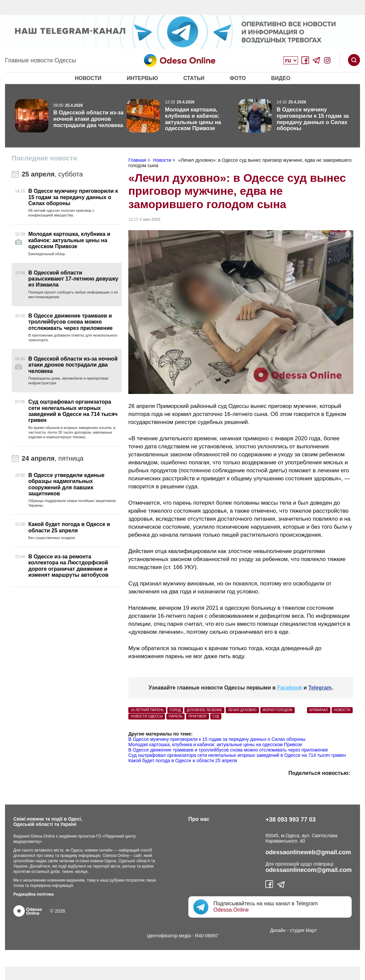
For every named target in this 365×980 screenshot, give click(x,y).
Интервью (142, 78)
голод (175, 710)
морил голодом (277, 710)
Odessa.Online (231, 910)
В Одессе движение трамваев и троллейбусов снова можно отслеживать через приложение (228, 750)
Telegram (320, 688)
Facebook (289, 688)
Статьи (194, 78)
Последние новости (44, 158)
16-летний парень (147, 710)
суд (216, 716)
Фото (238, 78)
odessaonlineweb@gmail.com (308, 852)
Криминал (319, 710)
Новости (88, 78)
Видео (281, 78)
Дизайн (278, 930)
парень (175, 716)
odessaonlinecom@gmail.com (308, 870)
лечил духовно (242, 710)
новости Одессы (147, 716)
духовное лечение (204, 710)
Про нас (199, 819)
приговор (197, 716)
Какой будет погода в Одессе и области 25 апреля (183, 761)
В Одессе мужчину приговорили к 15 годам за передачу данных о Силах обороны (217, 739)
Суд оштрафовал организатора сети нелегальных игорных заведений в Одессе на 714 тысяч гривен (237, 755)
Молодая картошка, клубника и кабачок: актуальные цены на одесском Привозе (215, 745)
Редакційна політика (33, 894)
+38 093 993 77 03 (290, 820)
